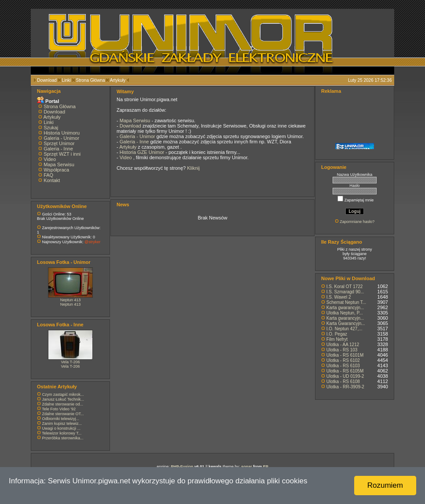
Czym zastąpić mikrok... (63, 394)
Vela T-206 (71, 362)
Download (47, 80)
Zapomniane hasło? (357, 222)
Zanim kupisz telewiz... (62, 424)
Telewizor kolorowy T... (62, 433)
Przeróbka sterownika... (63, 438)
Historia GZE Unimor (143, 152)
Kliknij (193, 168)
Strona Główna (91, 80)
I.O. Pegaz (337, 334)
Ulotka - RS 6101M (345, 355)
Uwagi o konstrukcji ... (62, 428)
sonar (247, 467)
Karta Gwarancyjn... (346, 323)
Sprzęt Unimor (59, 143)
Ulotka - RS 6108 (343, 382)
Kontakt (52, 180)
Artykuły (118, 80)
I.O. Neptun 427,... (344, 329)
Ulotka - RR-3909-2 (345, 387)
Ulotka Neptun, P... (345, 313)
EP (266, 467)
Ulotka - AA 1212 (343, 345)
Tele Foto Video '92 (59, 409)
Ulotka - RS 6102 (343, 360)
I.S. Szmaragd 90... (345, 292)
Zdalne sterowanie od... (63, 404)
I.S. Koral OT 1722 (345, 287)
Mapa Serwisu (59, 164)
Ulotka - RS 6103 (343, 366)
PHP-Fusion (182, 467)
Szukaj (51, 128)
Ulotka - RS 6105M (345, 371)
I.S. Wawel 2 (339, 297)
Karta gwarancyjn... (345, 308)
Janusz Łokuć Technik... (63, 399)
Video (50, 159)
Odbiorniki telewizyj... (61, 419)
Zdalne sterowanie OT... (63, 414)
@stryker (92, 242)
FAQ (48, 175)
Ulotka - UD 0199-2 (345, 376)
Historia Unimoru (62, 133)
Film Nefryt (337, 339)
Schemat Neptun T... (346, 302)
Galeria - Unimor (61, 138)
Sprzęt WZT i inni (62, 154)
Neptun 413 (71, 300)
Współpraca (56, 170)
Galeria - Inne (58, 149)
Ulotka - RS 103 (342, 350)
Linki (66, 80)
